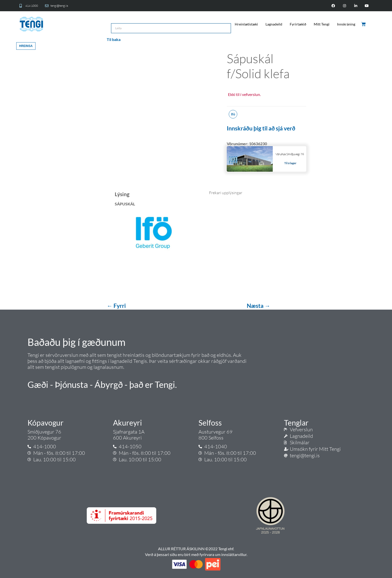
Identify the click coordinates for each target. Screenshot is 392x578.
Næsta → (258, 306)
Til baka (114, 39)
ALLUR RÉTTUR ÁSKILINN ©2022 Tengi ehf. (196, 549)
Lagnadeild (274, 24)
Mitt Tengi (322, 24)
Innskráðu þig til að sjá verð (261, 128)
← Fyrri (117, 306)
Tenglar (296, 423)
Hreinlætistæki (246, 24)
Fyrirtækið (298, 24)
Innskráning (346, 24)
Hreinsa (26, 46)
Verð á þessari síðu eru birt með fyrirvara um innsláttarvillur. (196, 554)
